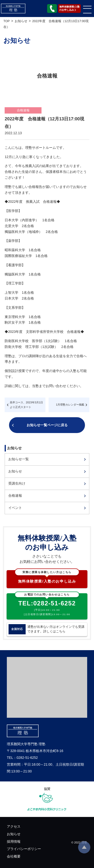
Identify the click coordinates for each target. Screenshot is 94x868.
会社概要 (14, 856)
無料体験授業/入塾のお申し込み (47, 577)
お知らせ (15, 471)
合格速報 (15, 496)
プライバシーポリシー (24, 849)
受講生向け (17, 483)
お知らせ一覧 (19, 459)
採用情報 (14, 841)
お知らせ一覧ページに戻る (47, 425)
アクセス (14, 826)
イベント (15, 508)
